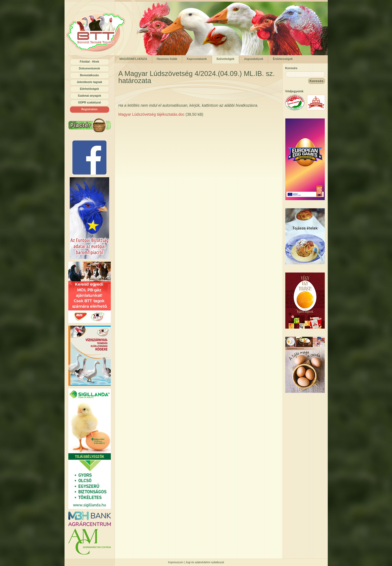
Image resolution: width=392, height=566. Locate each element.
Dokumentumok (89, 68)
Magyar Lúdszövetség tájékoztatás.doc (151, 114)
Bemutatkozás (89, 75)
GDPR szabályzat (90, 103)
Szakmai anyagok (89, 96)
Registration (90, 109)
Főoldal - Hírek (89, 62)
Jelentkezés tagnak (89, 82)
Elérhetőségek (90, 89)
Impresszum (176, 562)
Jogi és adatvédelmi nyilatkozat (205, 562)
